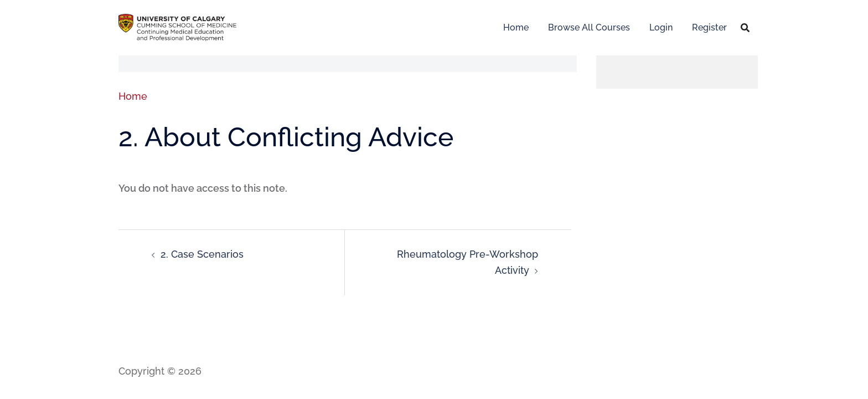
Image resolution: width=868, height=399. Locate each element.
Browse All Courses (589, 27)
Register (709, 27)
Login (661, 27)
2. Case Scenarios (202, 254)
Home (516, 27)
